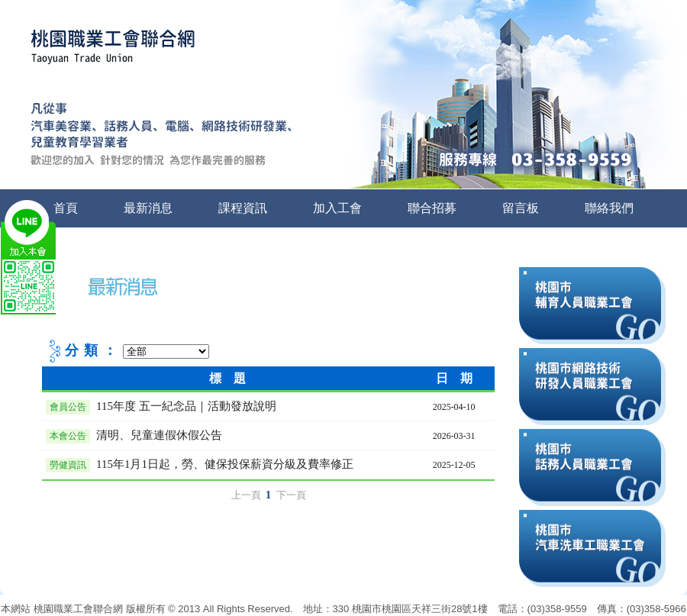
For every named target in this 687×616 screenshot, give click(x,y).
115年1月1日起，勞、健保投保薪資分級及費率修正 (225, 464)
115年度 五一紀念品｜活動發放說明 (186, 406)
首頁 (66, 208)
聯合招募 (432, 208)
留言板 (521, 208)
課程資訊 (243, 208)
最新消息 (148, 208)
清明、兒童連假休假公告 (159, 435)
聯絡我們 (609, 208)
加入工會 (337, 208)
